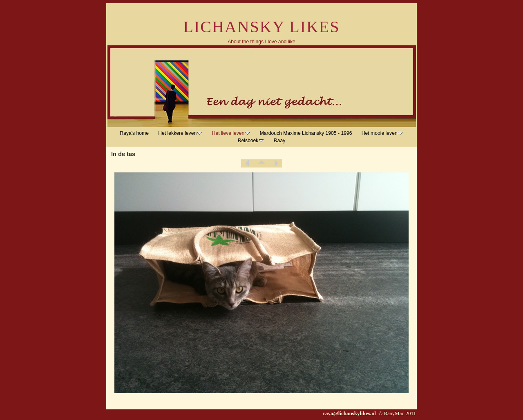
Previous (247, 163)
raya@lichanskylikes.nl (350, 413)
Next (276, 163)
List (261, 163)
